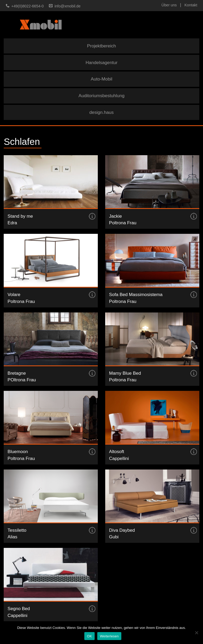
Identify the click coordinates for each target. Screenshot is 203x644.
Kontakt (191, 5)
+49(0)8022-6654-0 (27, 6)
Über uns (169, 5)
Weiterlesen (109, 636)
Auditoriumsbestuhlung (101, 96)
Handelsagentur (102, 63)
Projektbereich (101, 46)
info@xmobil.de (67, 6)
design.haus (101, 112)
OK (89, 636)
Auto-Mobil (101, 79)
